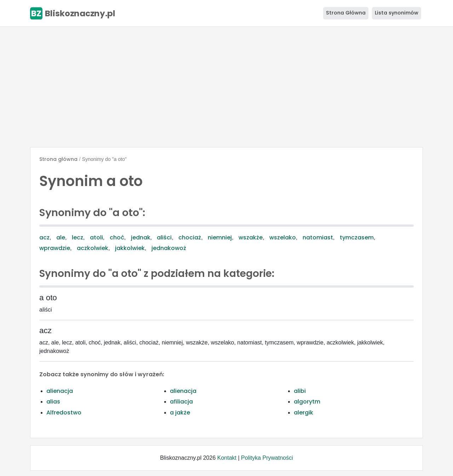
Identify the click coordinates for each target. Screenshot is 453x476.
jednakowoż (169, 248)
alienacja (60, 391)
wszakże (251, 237)
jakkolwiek (130, 248)
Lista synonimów (397, 13)
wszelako (283, 237)
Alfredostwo (64, 413)
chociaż (190, 237)
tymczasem (357, 237)
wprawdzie (55, 248)
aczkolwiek (93, 248)
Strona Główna (346, 13)
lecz (78, 237)
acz (44, 237)
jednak (141, 237)
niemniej (220, 237)
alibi (300, 391)
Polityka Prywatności (267, 458)
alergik (303, 413)
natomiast (318, 237)
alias (53, 402)
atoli (96, 237)
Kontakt (227, 458)
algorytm (307, 402)
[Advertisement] (226, 87)
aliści (164, 237)
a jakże (180, 413)
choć (117, 237)
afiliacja (181, 402)
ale (61, 237)
